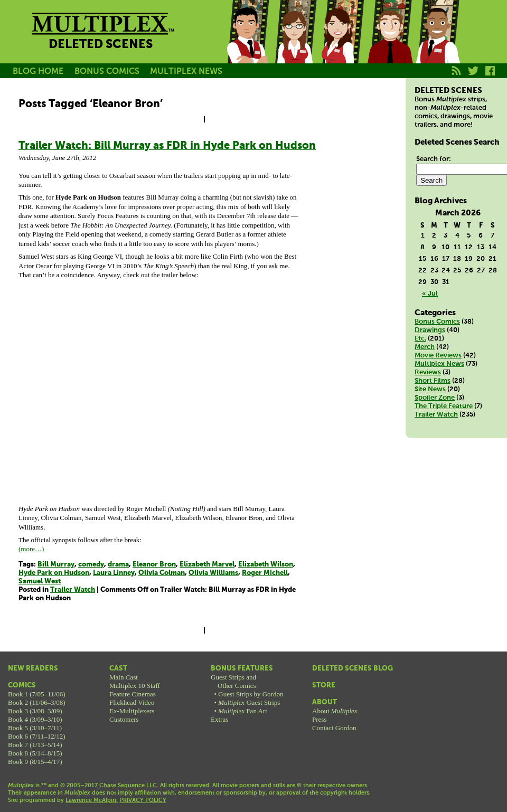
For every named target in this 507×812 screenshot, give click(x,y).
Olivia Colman (162, 573)
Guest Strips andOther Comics (233, 681)
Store (324, 686)
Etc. (420, 339)
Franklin (437, 44)
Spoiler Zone (435, 398)
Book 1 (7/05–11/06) (37, 694)
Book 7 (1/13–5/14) (35, 745)
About (325, 702)
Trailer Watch (73, 590)
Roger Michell (265, 573)
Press (319, 719)
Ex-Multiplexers (132, 711)
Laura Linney (114, 573)
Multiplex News (439, 364)
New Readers (33, 669)
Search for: (434, 159)
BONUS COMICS (107, 72)
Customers (124, 719)
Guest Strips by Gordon (251, 694)
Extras (219, 719)
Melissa (342, 44)
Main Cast (124, 677)
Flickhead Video (132, 702)
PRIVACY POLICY (143, 800)
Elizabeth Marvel (207, 565)
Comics (22, 686)
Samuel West (40, 582)
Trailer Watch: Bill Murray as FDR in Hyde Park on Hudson (167, 146)
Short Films (433, 381)
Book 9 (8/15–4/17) (35, 762)
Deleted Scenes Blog (353, 669)
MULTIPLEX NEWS (186, 72)
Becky (295, 44)
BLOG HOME (38, 72)
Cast (118, 669)
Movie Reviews (438, 356)
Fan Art (242, 711)
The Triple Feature (444, 406)
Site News (430, 389)
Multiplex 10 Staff (135, 686)
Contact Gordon (334, 728)
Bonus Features (242, 669)
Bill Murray (56, 565)
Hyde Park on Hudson (54, 573)
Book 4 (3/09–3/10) (35, 719)
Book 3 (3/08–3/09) (35, 711)
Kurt (390, 44)
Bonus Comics (437, 322)
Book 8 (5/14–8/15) (35, 753)
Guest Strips (249, 702)
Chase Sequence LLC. (129, 786)
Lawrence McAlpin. (92, 800)
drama (118, 565)
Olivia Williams (213, 573)
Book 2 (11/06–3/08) (37, 702)
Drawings (430, 330)
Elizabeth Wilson (266, 565)
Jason (247, 44)
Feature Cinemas (133, 694)
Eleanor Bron (154, 565)
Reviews (428, 372)
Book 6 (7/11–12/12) (37, 736)
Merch (425, 347)
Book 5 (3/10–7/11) (35, 728)
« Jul (430, 294)
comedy (91, 565)
